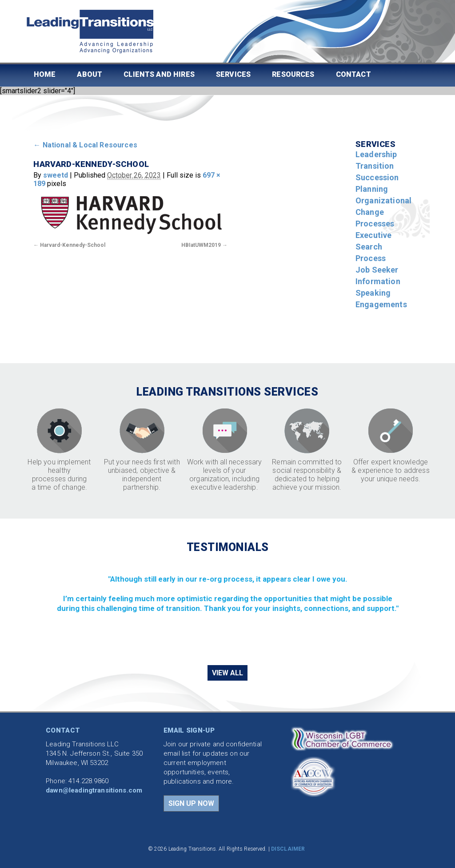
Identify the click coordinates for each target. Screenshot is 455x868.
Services (233, 74)
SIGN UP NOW (191, 803)
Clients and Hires (159, 74)
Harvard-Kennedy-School (73, 245)
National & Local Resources (85, 145)
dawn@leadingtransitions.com (94, 790)
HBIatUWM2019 (201, 245)
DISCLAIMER (288, 849)
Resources (293, 74)
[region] (227, 608)
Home (45, 74)
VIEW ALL (227, 673)
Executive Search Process (373, 247)
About (90, 74)
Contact (353, 74)
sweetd (56, 175)
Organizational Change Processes (383, 212)
